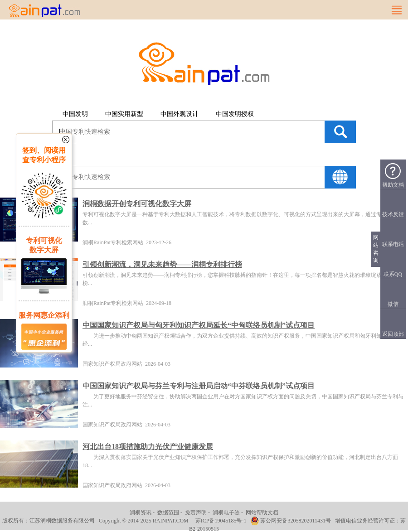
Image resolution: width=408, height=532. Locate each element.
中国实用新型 (124, 114)
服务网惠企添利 (44, 315)
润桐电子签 (226, 513)
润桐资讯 (141, 513)
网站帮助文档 (262, 513)
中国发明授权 (235, 114)
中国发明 (75, 114)
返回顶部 (393, 334)
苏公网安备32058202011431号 (296, 521)
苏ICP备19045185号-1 (221, 521)
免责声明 (196, 513)
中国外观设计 (180, 114)
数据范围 (168, 513)
